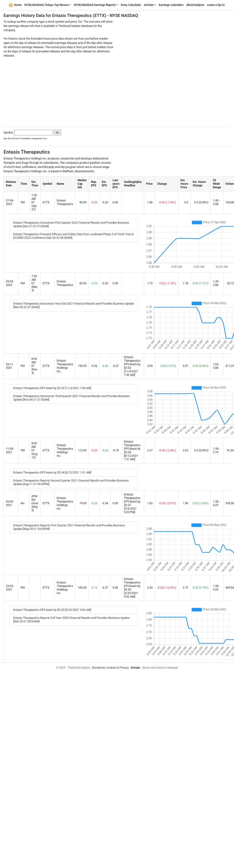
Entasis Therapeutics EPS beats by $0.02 (132, 363)
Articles (149, 5)
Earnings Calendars (171, 5)
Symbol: (9, 133)
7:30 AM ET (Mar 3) (34, 283)
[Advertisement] (117, 91)
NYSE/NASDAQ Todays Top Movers (47, 5)
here (45, 138)
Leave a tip (216, 5)
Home (15, 5)
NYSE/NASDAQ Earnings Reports (95, 5)
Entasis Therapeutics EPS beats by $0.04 (132, 447)
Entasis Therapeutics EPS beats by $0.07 (132, 500)
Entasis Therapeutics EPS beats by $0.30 (132, 584)
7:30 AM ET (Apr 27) (34, 202)
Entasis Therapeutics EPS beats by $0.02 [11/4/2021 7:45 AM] (52, 388)
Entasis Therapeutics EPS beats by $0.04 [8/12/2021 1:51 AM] (52, 473)
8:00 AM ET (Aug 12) (34, 450)
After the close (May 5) (35, 503)
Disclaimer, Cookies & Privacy (110, 668)
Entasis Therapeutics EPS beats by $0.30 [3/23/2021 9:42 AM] (52, 610)
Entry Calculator (131, 5)
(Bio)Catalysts (195, 5)
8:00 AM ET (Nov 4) (34, 366)
